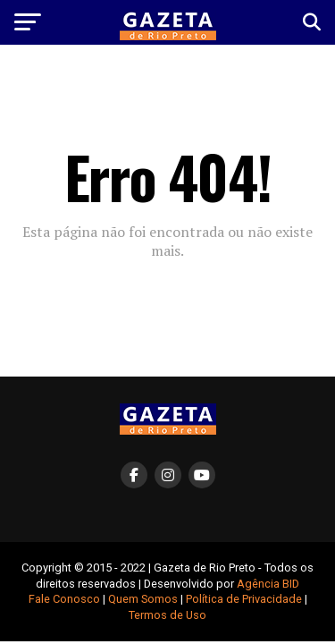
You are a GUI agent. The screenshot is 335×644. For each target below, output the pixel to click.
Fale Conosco (64, 599)
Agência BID (268, 584)
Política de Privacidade (244, 599)
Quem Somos (143, 599)
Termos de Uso (167, 615)
